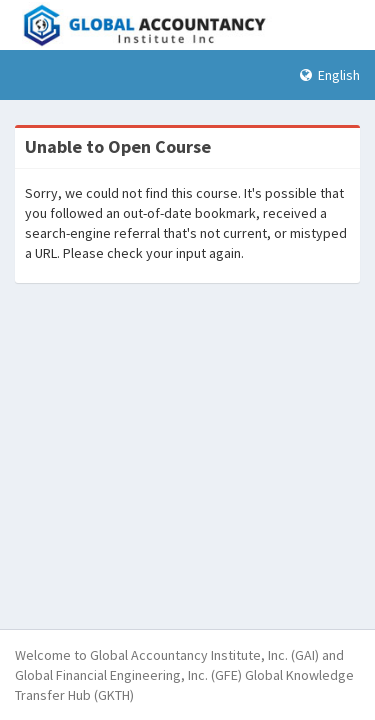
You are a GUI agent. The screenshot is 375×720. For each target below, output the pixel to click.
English (330, 75)
